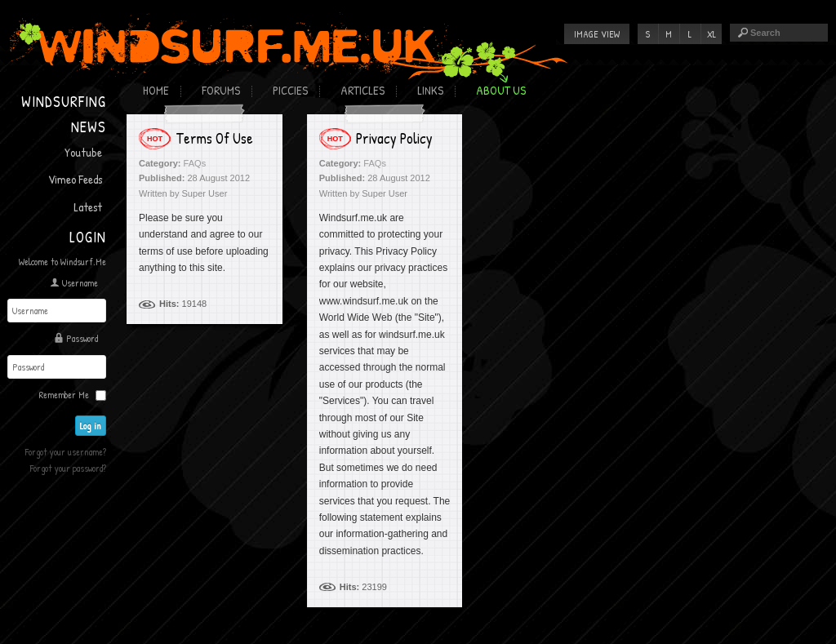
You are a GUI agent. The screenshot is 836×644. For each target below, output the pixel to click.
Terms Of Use (214, 138)
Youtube (83, 152)
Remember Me (64, 395)
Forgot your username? (66, 452)
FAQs (195, 163)
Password (82, 338)
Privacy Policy (394, 138)
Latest (88, 207)
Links (430, 90)
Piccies (290, 90)
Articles (362, 90)
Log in (91, 426)
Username (80, 283)
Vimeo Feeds (75, 179)
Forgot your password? (68, 468)
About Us (501, 90)
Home (156, 90)
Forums (221, 90)
